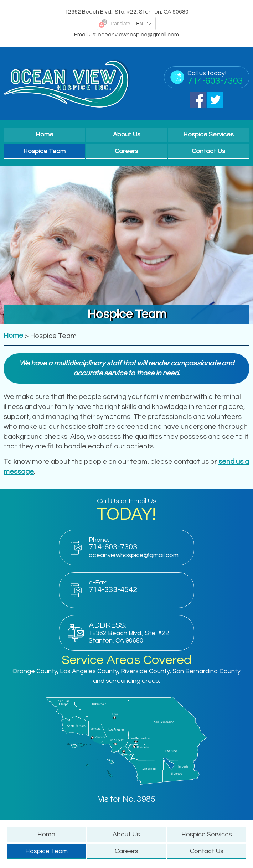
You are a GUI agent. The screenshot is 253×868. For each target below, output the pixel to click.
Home (45, 134)
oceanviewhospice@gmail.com (138, 35)
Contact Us (208, 151)
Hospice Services (208, 134)
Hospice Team (44, 151)
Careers (127, 151)
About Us (127, 134)
